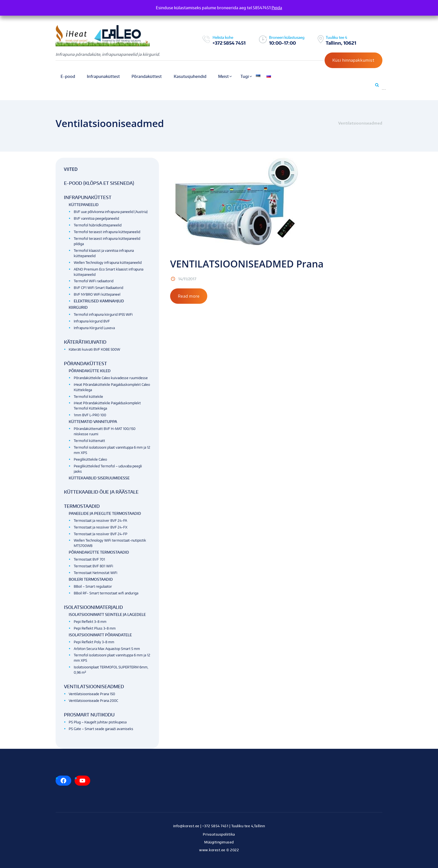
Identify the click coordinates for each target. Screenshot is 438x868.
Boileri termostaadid (91, 579)
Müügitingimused (219, 842)
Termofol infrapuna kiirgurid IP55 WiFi (103, 315)
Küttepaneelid (84, 205)
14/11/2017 (187, 279)
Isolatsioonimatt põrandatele (100, 635)
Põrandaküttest (85, 364)
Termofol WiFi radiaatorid (94, 281)
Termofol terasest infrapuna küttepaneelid (107, 232)
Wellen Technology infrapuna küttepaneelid (108, 263)
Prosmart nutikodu (89, 715)
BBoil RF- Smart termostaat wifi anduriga (106, 593)
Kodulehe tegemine (219, 856)
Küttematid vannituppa (93, 422)
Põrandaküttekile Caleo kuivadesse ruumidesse (111, 378)
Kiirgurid (78, 307)
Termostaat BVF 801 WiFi (93, 566)
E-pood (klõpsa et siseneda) (99, 183)
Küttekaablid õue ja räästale (101, 492)
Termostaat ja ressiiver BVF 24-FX (101, 527)
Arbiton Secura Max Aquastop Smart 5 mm (107, 649)
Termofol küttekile (88, 397)
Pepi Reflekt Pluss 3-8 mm (95, 628)
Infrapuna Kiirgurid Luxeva (94, 328)
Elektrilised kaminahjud (99, 301)
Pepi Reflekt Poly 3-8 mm (94, 642)
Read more (189, 296)
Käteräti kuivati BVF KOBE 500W (94, 349)
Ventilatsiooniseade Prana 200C (93, 701)
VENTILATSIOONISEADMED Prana (248, 264)
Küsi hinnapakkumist (354, 60)
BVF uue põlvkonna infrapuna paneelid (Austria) (111, 212)
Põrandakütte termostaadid (99, 552)
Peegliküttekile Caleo (90, 459)
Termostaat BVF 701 (89, 559)
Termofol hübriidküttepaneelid (98, 225)
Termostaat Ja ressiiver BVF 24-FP (101, 534)
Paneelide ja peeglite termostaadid (105, 513)
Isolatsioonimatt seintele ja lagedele (107, 614)
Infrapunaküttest (88, 197)
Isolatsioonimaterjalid (93, 607)
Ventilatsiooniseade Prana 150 (92, 694)
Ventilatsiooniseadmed (94, 687)
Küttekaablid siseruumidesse (99, 478)
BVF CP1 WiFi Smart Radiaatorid (98, 288)
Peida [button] (277, 8)
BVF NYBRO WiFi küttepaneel (97, 294)
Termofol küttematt (89, 441)
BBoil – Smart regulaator (93, 586)
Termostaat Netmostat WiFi (96, 573)
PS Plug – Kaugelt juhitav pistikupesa (98, 722)
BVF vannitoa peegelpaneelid (96, 218)
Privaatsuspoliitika (219, 834)
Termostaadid (82, 506)
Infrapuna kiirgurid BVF (92, 321)
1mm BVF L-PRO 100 (90, 415)
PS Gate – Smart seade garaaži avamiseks (101, 729)
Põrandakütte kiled (90, 371)
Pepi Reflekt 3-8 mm (90, 622)
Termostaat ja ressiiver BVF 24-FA (100, 521)
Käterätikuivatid (85, 342)
